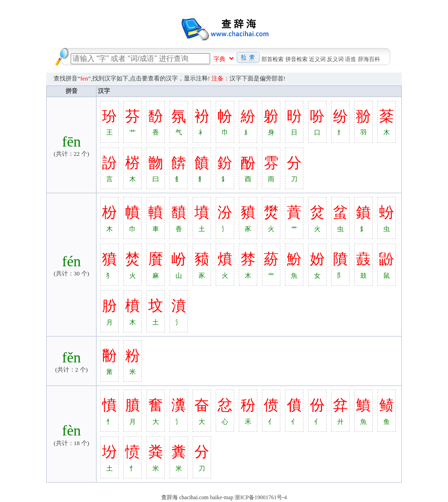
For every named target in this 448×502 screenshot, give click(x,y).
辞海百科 (369, 59)
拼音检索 (297, 59)
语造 (351, 59)
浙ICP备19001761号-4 (261, 497)
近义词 (317, 59)
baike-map (222, 497)
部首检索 (272, 59)
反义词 (335, 59)
